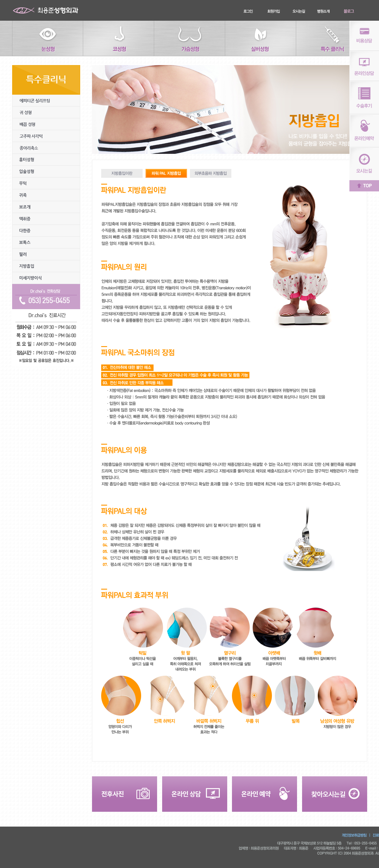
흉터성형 (46, 160)
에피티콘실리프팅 (46, 101)
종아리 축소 (46, 148)
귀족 (46, 195)
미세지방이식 (46, 278)
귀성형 (46, 112)
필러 (46, 254)
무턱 (46, 183)
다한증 (46, 231)
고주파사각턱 (46, 136)
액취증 (46, 219)
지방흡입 (46, 266)
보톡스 (46, 243)
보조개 (46, 207)
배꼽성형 (46, 124)
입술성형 (46, 172)
